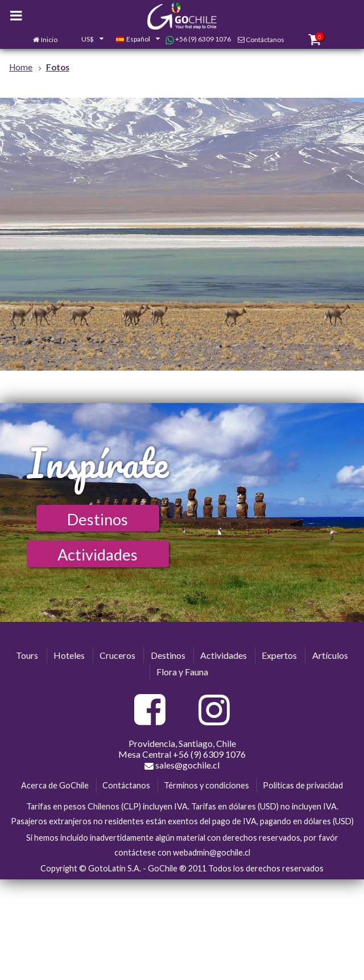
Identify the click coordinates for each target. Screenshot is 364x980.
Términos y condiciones (206, 785)
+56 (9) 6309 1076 (198, 39)
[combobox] (86, 40)
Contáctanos (265, 40)
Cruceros (117, 655)
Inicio (49, 40)
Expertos (279, 655)
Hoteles (69, 655)
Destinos (98, 519)
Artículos (330, 655)
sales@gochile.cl (182, 765)
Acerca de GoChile (55, 785)
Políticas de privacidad (303, 785)
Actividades (98, 555)
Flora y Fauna (182, 672)
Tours (27, 655)
